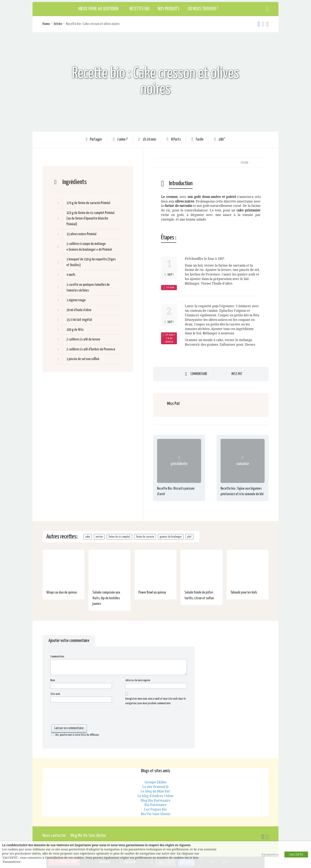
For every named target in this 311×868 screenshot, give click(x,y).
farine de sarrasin (145, 537)
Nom (53, 680)
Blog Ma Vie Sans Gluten (88, 836)
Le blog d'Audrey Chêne (155, 796)
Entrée (58, 24)
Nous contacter (54, 836)
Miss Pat (237, 374)
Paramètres (270, 855)
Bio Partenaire (155, 805)
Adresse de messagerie (138, 680)
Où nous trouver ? (203, 9)
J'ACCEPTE (296, 855)
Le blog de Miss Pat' (155, 791)
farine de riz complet (119, 537)
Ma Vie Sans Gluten (156, 814)
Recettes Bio (140, 9)
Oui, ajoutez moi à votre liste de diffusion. (75, 735)
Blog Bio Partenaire (155, 800)
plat (189, 537)
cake (88, 537)
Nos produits (169, 9)
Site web (55, 694)
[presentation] (81, 717)
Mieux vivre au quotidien (98, 9)
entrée (99, 537)
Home (46, 24)
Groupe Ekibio (155, 782)
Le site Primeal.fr (156, 787)
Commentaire (199, 374)
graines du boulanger (171, 537)
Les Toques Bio (155, 809)
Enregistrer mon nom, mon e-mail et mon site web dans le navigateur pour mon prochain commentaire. (156, 701)
